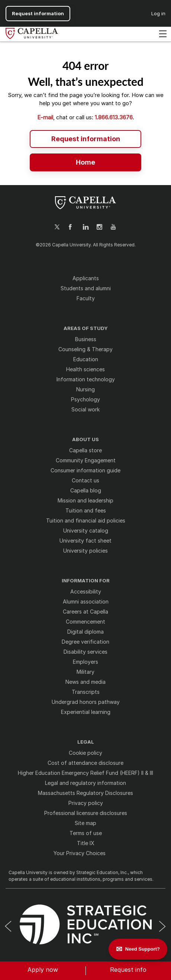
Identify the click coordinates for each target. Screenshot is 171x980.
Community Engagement (86, 460)
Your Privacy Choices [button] (80, 853)
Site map (85, 823)
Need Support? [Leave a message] (143, 949)
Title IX (86, 843)
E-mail (45, 117)
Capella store (85, 450)
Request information (38, 13)
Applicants (86, 278)
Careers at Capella (85, 612)
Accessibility (86, 591)
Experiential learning (86, 712)
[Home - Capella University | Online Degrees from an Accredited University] (85, 162)
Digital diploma (85, 632)
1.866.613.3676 (114, 117)
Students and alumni (86, 288)
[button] (43, 971)
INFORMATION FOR (86, 581)
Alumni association (86, 601)
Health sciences (85, 369)
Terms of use (86, 833)
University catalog (86, 531)
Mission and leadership (85, 500)
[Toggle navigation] (163, 34)
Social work (85, 409)
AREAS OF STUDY (86, 328)
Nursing (85, 389)
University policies (85, 551)
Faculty (86, 298)
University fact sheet (85, 541)
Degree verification (85, 642)
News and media (85, 682)
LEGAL (86, 742)
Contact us (85, 480)
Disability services (85, 652)
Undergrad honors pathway (86, 702)
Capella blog (86, 490)
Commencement (85, 622)
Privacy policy (86, 803)
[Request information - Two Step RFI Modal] (85, 138)
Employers (85, 662)
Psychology (85, 399)
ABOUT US (85, 439)
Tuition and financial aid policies (86, 520)
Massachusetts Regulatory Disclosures (85, 793)
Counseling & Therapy (85, 349)
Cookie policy (85, 753)
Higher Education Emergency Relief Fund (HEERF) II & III (85, 773)
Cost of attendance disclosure (85, 763)
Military (85, 672)
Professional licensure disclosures (86, 813)
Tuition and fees (86, 510)
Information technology (86, 379)
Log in (158, 13)
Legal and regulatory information (85, 783)
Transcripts (86, 692)
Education (86, 359)
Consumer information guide (85, 470)
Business (86, 339)
